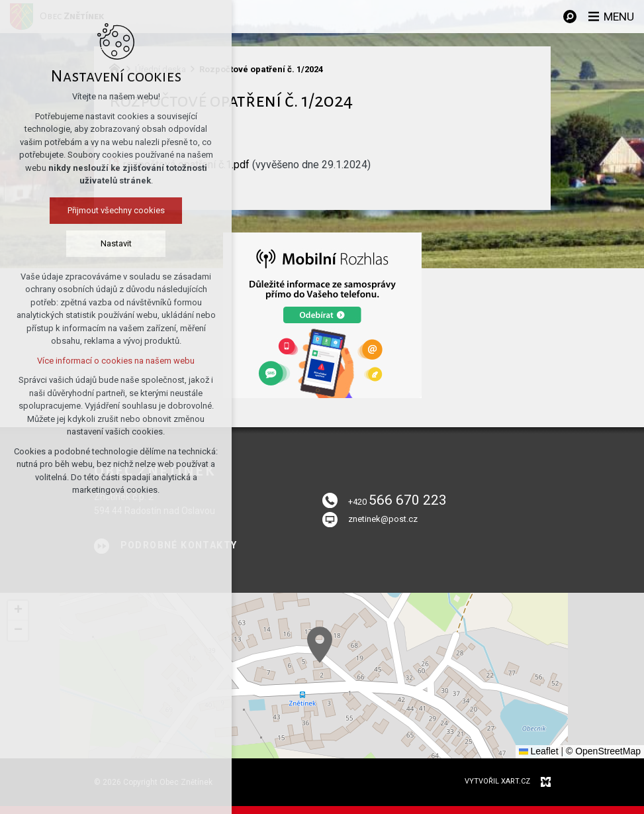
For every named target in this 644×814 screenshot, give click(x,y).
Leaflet (539, 751)
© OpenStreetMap (603, 751)
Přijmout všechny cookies (116, 210)
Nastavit (116, 243)
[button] (320, 645)
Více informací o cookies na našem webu (116, 361)
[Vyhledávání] (568, 17)
